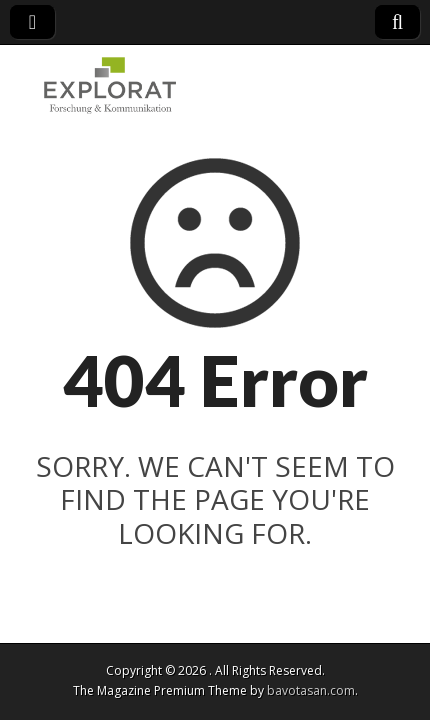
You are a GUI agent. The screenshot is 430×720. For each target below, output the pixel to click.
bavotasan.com (311, 690)
